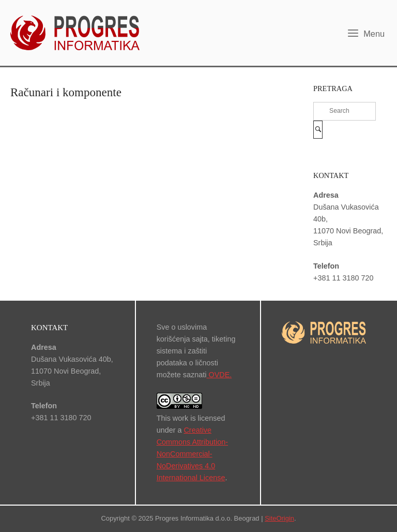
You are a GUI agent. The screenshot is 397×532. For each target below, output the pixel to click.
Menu (366, 33)
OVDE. (219, 375)
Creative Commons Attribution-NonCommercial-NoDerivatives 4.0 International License (192, 454)
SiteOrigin (279, 518)
